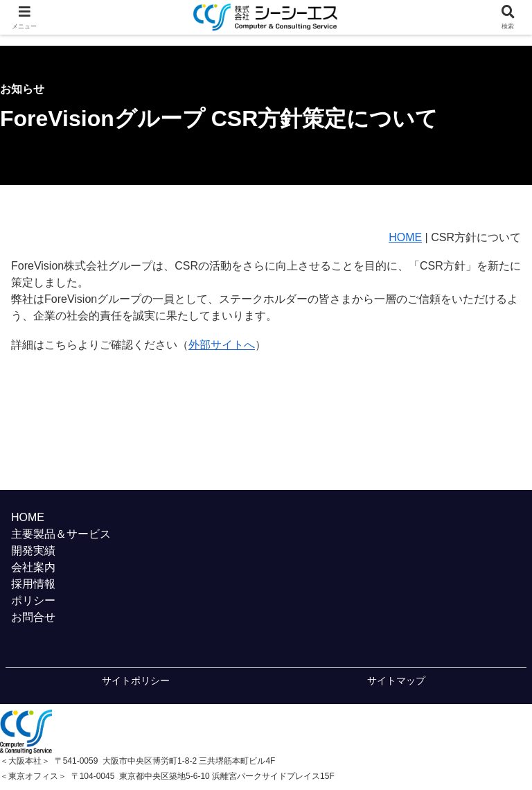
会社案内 (33, 567)
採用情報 (33, 584)
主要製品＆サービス (61, 534)
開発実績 (33, 551)
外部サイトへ (222, 345)
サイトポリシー (136, 681)
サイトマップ (396, 681)
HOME (405, 237)
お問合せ (33, 617)
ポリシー (33, 600)
